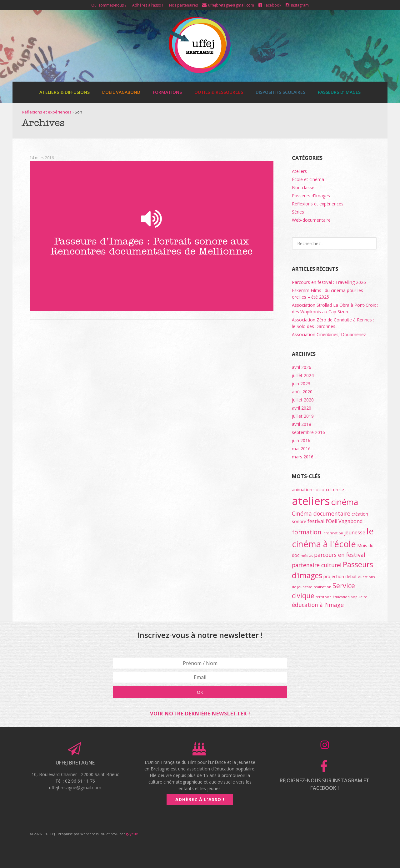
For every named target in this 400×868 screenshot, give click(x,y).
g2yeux (132, 834)
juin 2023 (301, 384)
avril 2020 (302, 408)
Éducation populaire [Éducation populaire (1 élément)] (350, 597)
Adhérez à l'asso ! (200, 799)
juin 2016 (301, 440)
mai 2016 (301, 449)
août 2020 (302, 392)
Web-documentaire (311, 220)
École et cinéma (308, 179)
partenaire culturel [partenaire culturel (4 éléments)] (317, 565)
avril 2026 (302, 367)
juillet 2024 (303, 375)
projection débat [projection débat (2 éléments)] (340, 576)
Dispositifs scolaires (280, 92)
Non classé (303, 187)
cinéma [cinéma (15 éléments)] (345, 502)
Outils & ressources (219, 92)
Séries (298, 212)
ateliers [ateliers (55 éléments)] (311, 501)
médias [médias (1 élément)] (307, 555)
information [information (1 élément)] (333, 533)
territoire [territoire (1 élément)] (324, 597)
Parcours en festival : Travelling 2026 (329, 282)
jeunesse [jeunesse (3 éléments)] (355, 532)
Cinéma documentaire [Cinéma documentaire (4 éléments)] (321, 513)
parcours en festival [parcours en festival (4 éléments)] (340, 555)
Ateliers (299, 171)
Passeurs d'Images (311, 196)
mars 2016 (303, 457)
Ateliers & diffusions (65, 92)
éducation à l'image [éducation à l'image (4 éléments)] (318, 605)
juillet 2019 (303, 416)
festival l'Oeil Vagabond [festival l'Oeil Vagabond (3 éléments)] (335, 521)
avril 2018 (302, 424)
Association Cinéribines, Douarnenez (329, 334)
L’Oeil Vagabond (121, 92)
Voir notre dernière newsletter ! (200, 714)
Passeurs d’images (339, 92)
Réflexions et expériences (47, 112)
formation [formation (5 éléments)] (307, 532)
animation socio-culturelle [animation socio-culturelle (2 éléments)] (318, 490)
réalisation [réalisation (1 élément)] (322, 587)
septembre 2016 (308, 432)
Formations (167, 92)
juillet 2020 (303, 400)
